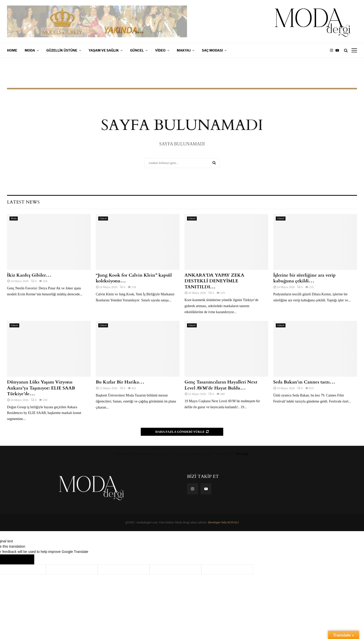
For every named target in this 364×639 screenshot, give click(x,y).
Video (160, 50)
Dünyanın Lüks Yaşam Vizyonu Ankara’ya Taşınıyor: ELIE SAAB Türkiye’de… (41, 388)
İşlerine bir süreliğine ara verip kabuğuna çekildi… (304, 278)
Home (12, 50)
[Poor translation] (24, 559)
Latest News (23, 202)
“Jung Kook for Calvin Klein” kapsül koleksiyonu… (134, 278)
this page (242, 454)
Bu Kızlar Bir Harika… (120, 382)
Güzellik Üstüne (62, 50)
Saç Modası (212, 50)
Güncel (137, 50)
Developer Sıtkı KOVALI (223, 522)
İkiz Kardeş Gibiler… (29, 275)
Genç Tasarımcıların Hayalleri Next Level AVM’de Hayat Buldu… (221, 385)
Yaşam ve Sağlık (104, 50)
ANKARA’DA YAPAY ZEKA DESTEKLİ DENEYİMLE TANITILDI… (214, 281)
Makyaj (184, 50)
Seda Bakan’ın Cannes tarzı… (304, 382)
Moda (30, 50)
